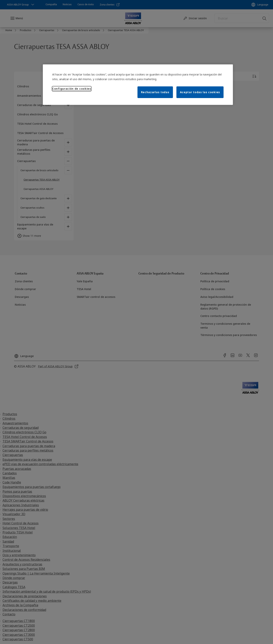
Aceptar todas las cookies (200, 92)
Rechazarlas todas (155, 92)
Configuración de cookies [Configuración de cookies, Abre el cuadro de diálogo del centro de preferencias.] (72, 89)
